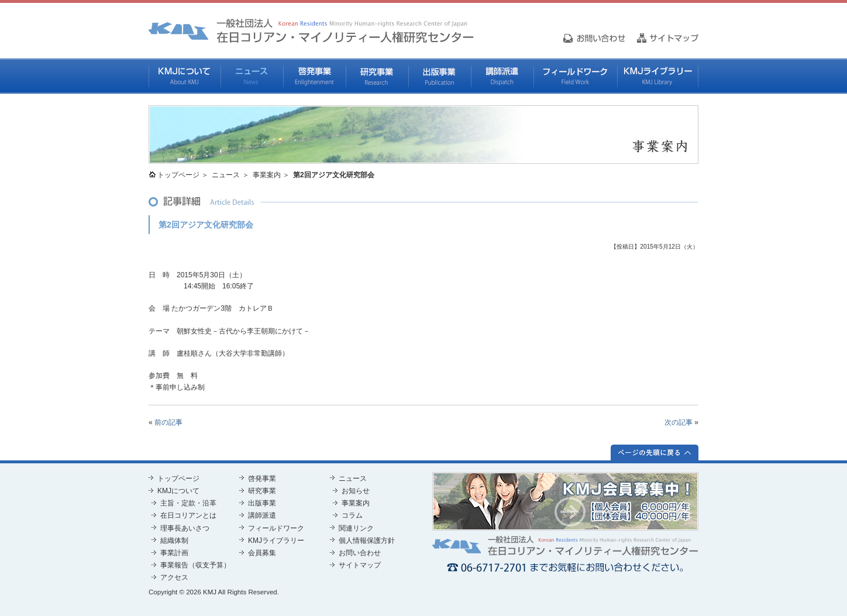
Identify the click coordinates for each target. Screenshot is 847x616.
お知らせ (356, 491)
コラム (352, 515)
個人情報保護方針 (367, 541)
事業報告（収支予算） (195, 565)
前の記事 (168, 422)
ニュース (252, 76)
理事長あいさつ (185, 528)
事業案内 (267, 175)
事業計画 (174, 553)
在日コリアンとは (188, 515)
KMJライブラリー (658, 76)
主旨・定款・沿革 (188, 503)
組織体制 (174, 541)
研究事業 (377, 76)
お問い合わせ (360, 553)
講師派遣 (502, 76)
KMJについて (185, 76)
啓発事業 (314, 76)
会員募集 (262, 553)
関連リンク (356, 528)
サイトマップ (360, 565)
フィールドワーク (575, 76)
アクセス (174, 577)
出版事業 (440, 76)
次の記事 (679, 422)
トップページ (178, 175)
